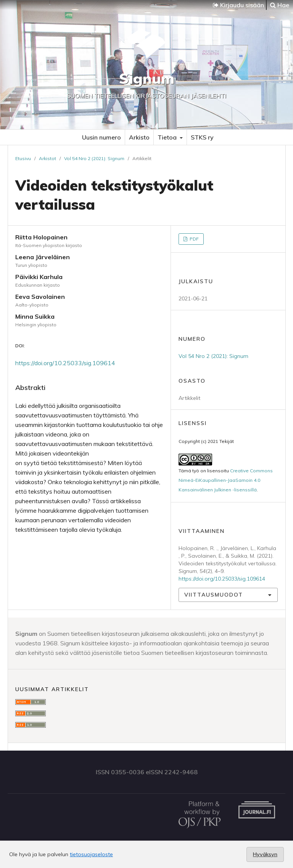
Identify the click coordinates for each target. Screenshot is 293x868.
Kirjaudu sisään (238, 5)
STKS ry (202, 137)
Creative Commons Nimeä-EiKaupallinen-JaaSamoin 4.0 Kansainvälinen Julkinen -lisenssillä (226, 480)
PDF (194, 239)
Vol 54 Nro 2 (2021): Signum (94, 158)
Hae (280, 5)
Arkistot (47, 158)
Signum (147, 79)
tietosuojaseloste (91, 854)
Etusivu (23, 158)
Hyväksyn (265, 854)
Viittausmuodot (214, 595)
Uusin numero (101, 137)
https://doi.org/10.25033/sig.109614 (65, 363)
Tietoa (168, 137)
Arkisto (139, 137)
